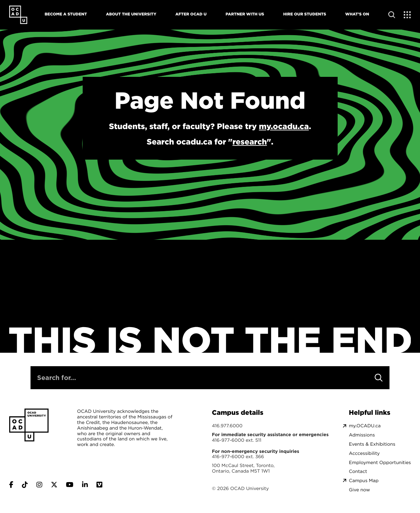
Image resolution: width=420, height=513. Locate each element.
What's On (357, 14)
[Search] (379, 378)
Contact (358, 471)
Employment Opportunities (380, 463)
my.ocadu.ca (284, 126)
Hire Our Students (305, 14)
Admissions (362, 435)
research (250, 142)
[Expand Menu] (407, 15)
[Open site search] (392, 15)
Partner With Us (245, 14)
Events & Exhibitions (372, 444)
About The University (131, 14)
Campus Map (364, 481)
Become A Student (66, 14)
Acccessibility (364, 453)
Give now (359, 490)
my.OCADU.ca (365, 426)
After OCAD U (191, 14)
